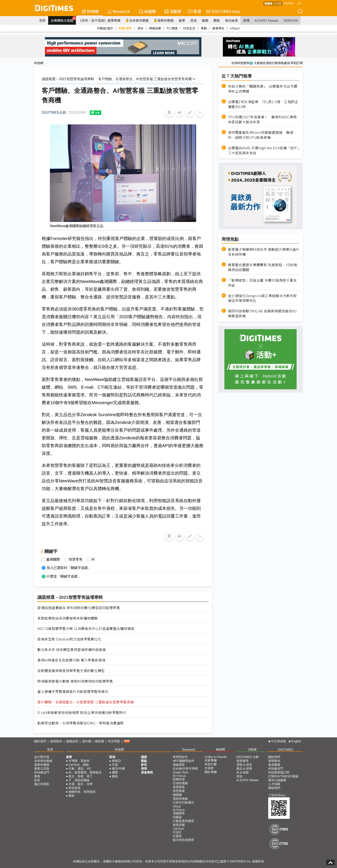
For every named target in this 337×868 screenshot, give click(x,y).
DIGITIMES (286, 750)
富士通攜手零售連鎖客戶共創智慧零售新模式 (73, 691)
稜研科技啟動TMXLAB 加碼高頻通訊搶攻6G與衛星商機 (262, 313)
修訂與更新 (42, 784)
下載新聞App (277, 795)
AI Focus (179, 810)
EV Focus (179, 776)
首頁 (42, 20)
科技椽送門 (42, 772)
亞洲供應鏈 (180, 783)
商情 (246, 20)
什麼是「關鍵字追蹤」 (64, 576)
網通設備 (155, 28)
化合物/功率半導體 (185, 769)
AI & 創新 (243, 772)
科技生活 (189, 28)
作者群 (209, 768)
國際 (115, 772)
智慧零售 (76, 559)
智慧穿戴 (179, 825)
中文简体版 (279, 741)
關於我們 (40, 741)
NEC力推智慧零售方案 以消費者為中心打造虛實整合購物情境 (86, 629)
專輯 (204, 28)
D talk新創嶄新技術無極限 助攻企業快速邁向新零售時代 (82, 713)
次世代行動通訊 (183, 802)
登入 (300, 3)
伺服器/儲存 (105, 28)
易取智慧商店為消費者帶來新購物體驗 (68, 618)
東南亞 (116, 761)
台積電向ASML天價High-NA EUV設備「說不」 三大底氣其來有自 (264, 150)
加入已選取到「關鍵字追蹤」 (69, 568)
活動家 (173, 11)
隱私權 (100, 741)
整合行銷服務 (277, 780)
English (296, 741)
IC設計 (177, 832)
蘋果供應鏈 (164, 20)
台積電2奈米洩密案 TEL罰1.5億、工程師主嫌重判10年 (263, 104)
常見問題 (114, 741)
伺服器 (177, 817)
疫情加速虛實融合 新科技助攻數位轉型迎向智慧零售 (79, 608)
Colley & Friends (216, 757)
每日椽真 (231, 20)
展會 (37, 776)
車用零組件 (180, 757)
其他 (239, 776)
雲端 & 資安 (244, 765)
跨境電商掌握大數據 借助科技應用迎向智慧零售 (75, 681)
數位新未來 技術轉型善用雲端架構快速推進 (72, 650)
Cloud (177, 806)
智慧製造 (179, 787)
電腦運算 (179, 813)
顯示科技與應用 (183, 840)
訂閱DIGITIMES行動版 (283, 776)
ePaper (235, 28)
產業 (182, 20)
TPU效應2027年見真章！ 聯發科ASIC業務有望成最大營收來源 (262, 119)
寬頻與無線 (180, 799)
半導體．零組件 (79, 761)
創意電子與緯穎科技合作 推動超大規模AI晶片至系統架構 (264, 252)
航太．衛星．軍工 (81, 776)
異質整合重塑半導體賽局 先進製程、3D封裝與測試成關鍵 (263, 267)
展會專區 (218, 28)
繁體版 (268, 3)
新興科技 (179, 779)
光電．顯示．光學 (81, 784)
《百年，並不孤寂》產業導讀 (99, 20)
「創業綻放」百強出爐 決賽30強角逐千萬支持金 (263, 283)
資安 (140, 28)
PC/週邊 (172, 28)
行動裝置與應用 (183, 821)
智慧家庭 (179, 791)
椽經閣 (147, 11)
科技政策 (75, 788)
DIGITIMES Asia (223, 11)
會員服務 (274, 765)
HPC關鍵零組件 (184, 761)
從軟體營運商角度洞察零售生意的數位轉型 (71, 671)
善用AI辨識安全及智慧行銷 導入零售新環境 (71, 660)
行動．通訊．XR (80, 769)
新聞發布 (56, 741)
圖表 (72, 796)
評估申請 (288, 3)
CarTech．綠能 (79, 765)
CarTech (178, 829)
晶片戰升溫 (42, 757)
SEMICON (291, 20)
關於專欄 (211, 772)
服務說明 (72, 741)
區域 (193, 20)
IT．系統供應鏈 (79, 780)
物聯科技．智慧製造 (82, 792)
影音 (194, 11)
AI (93, 559)
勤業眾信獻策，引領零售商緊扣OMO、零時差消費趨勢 (81, 723)
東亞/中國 (118, 769)
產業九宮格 (42, 769)
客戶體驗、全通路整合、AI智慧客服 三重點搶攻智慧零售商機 (86, 702)
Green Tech (181, 772)
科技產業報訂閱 (279, 772)
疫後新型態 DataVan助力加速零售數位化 (69, 639)
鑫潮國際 (53, 559)
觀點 (217, 20)
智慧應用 (242, 761)
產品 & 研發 (244, 769)
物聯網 (177, 795)
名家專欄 (211, 760)
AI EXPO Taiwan (266, 20)
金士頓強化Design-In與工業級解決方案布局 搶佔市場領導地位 (262, 298)
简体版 (277, 3)
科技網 (90, 11)
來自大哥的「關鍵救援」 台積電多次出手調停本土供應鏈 (263, 89)
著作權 (87, 741)
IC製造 (177, 836)
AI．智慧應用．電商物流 (85, 772)
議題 (205, 20)
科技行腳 (211, 764)
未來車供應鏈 (137, 20)
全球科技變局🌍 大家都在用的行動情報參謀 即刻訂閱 (267, 63)
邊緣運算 (179, 765)
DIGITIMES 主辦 (247, 757)
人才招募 (274, 784)
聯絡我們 (274, 788)
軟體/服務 (125, 28)
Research (119, 11)
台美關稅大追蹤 (63, 19)
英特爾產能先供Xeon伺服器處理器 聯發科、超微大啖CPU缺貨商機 (261, 135)
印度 (115, 765)
